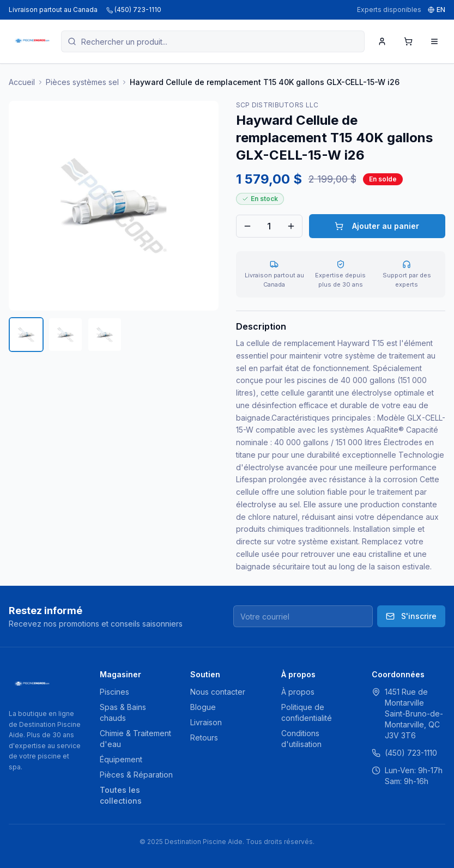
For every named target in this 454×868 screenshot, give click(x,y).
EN (437, 10)
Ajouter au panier (377, 226)
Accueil (22, 82)
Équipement (121, 759)
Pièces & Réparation (136, 775)
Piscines (114, 692)
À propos (298, 692)
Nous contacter (218, 692)
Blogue (203, 707)
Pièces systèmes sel (82, 82)
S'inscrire (411, 616)
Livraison (206, 722)
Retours (204, 738)
